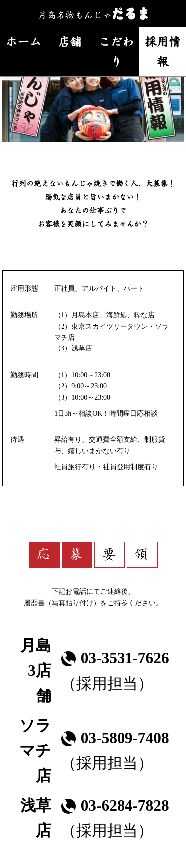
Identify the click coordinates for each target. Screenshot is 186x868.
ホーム (23, 42)
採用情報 (163, 51)
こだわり (116, 51)
